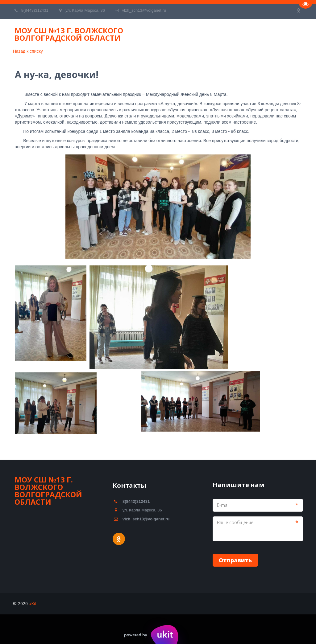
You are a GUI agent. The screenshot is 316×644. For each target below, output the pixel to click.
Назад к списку (28, 51)
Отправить (235, 560)
